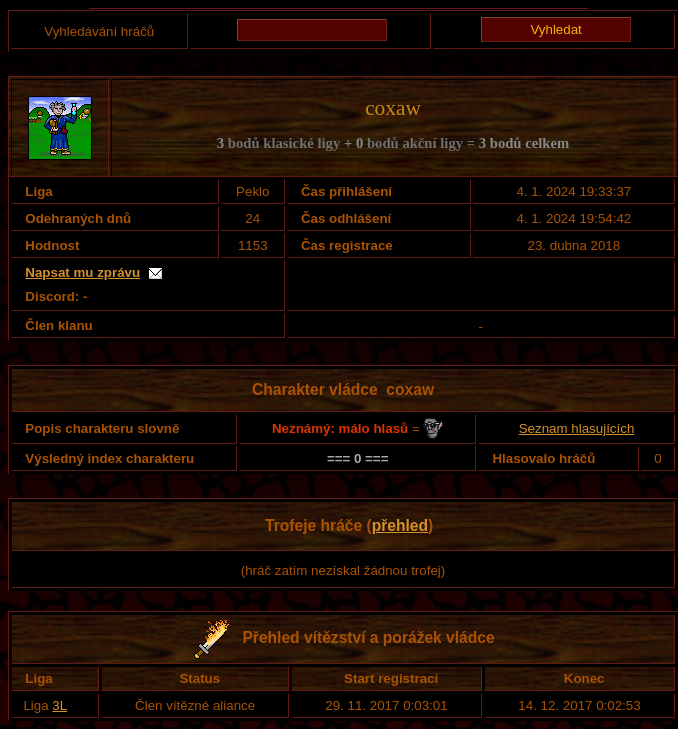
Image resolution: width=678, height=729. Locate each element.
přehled (400, 525)
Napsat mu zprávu (82, 272)
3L (59, 705)
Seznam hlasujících (577, 428)
